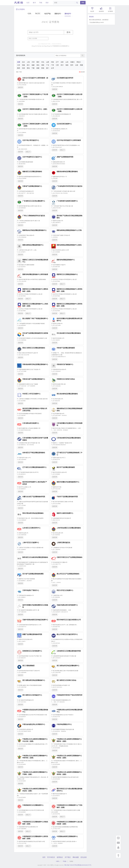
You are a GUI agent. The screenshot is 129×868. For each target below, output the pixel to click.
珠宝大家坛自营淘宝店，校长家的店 (99, 20)
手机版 (64, 861)
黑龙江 (79, 62)
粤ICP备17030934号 (70, 865)
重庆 (38, 62)
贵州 (72, 65)
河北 (43, 62)
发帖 (83, 3)
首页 (44, 857)
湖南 (43, 65)
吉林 (62, 62)
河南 (52, 62)
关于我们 (68, 857)
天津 (33, 62)
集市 (34, 3)
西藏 (81, 65)
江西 (57, 65)
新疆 (38, 68)
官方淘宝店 (51, 857)
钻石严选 (47, 14)
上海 (28, 62)
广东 (48, 65)
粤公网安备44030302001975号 (83, 865)
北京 (23, 62)
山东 (67, 62)
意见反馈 (84, 857)
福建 (33, 65)
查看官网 (20, 87)
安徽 (23, 65)
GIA (29, 14)
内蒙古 (72, 62)
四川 (62, 65)
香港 (43, 68)
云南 (77, 65)
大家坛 (58, 861)
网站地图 (76, 857)
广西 (52, 65)
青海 (28, 68)
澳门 (48, 68)
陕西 (19, 68)
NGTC (38, 14)
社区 (28, 3)
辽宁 (57, 62)
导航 (41, 3)
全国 (19, 62)
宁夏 (33, 68)
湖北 (38, 65)
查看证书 (28, 152)
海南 (67, 65)
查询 (68, 32)
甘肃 (23, 68)
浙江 (28, 65)
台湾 (52, 68)
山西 (48, 62)
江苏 (19, 65)
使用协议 (60, 857)
